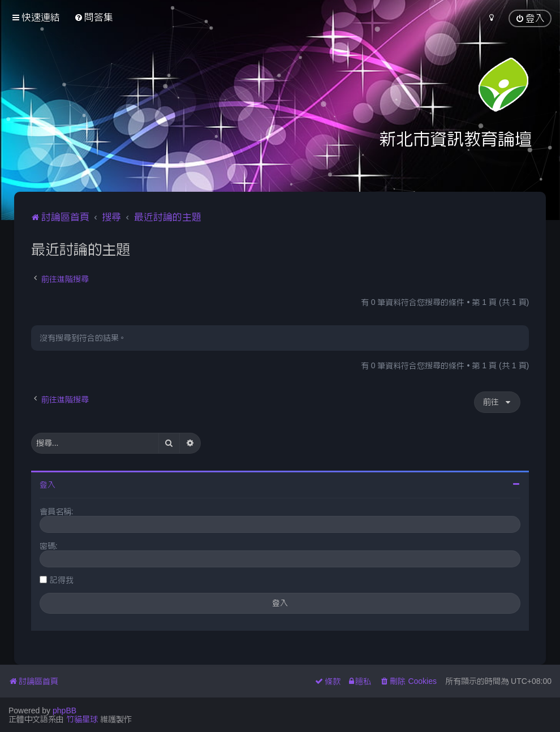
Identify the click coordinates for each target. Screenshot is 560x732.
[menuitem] (94, 17)
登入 (48, 485)
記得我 (62, 580)
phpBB (64, 711)
